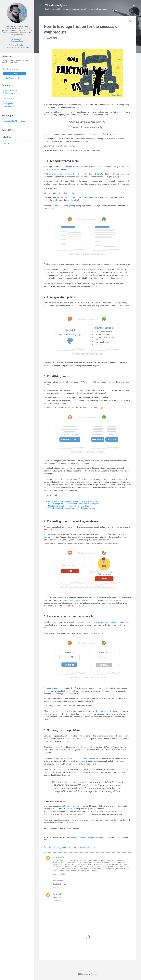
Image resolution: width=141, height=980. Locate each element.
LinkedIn (17, 47)
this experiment (61, 213)
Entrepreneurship (87, 18)
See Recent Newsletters (14, 78)
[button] (130, 28)
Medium (26, 47)
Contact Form (7, 143)
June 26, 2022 (58, 895)
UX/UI (48, 18)
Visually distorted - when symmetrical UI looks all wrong (71, 515)
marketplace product (80, 766)
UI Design (72, 855)
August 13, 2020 (59, 881)
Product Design (100, 872)
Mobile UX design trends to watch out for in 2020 (69, 513)
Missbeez (54, 695)
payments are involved (95, 605)
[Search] (134, 6)
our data (104, 718)
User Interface (85, 855)
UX (94, 855)
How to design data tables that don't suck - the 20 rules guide (74, 511)
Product (57, 18)
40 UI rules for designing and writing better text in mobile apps (74, 509)
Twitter (8, 47)
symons (56, 864)
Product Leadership (10, 91)
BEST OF (102, 18)
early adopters (99, 181)
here (77, 836)
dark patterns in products (69, 813)
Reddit (47, 313)
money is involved (75, 607)
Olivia (55, 901)
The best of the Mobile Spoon (14, 121)
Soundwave (49, 544)
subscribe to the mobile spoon (83, 845)
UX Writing (7, 101)
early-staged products (63, 181)
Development (70, 18)
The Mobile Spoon (56, 5)
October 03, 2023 (59, 908)
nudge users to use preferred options (100, 629)
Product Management (58, 855)
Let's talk (113, 18)
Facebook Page (17, 41)
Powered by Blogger (88, 974)
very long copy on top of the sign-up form (81, 205)
